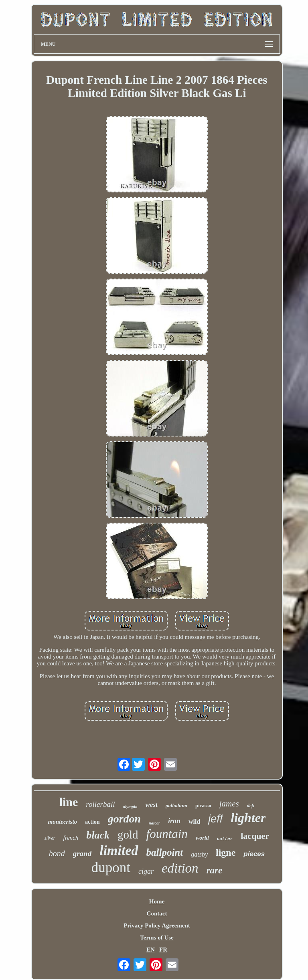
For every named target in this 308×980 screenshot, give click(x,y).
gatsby (199, 854)
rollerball (100, 804)
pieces (254, 854)
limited (119, 850)
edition (180, 868)
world (202, 838)
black (98, 835)
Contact (157, 913)
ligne (226, 853)
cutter (225, 839)
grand (82, 854)
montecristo (63, 822)
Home (157, 901)
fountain (167, 834)
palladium (176, 805)
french (71, 838)
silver (50, 838)
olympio (130, 806)
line (69, 802)
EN (151, 950)
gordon (124, 819)
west (152, 805)
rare (215, 870)
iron (174, 821)
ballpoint (165, 852)
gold (128, 835)
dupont (111, 868)
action (92, 822)
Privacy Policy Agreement (157, 925)
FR (163, 950)
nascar (154, 823)
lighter (248, 818)
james (229, 804)
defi (251, 806)
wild (194, 821)
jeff (215, 819)
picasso (203, 805)
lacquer (255, 836)
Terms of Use (157, 938)
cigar (146, 871)
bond (57, 853)
